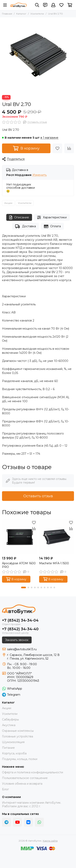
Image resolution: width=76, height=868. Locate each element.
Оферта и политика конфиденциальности (33, 772)
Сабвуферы (10, 719)
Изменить (40, 175)
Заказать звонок (17, 640)
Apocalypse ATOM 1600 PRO (19, 565)
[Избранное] (61, 5)
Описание (19, 217)
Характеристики (52, 217)
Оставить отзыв (38, 496)
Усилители (37, 14)
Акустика (9, 725)
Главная (7, 14)
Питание (8, 748)
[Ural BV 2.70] (38, 55)
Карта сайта (50, 841)
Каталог (21, 14)
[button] (24, 587)
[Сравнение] (69, 148)
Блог (5, 789)
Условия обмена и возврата (22, 784)
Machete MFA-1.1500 (54, 563)
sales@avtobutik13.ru (22, 649)
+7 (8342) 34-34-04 (20, 620)
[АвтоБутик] (18, 5)
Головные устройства (18, 736)
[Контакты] (45, 5)
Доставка (25, 226)
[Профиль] (53, 5)
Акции (8, 203)
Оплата (52, 226)
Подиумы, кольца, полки (20, 759)
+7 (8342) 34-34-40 (20, 629)
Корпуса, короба (14, 753)
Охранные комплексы (18, 731)
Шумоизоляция (13, 742)
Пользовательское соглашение (25, 778)
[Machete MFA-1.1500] (57, 537)
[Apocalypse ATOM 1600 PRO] (20, 537)
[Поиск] (37, 5)
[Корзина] (70, 5)
